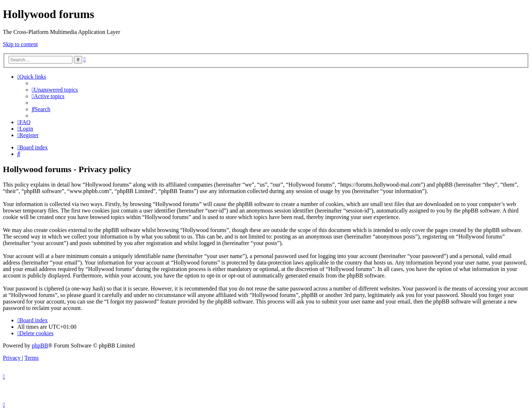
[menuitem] (55, 90)
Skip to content (20, 44)
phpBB (40, 346)
